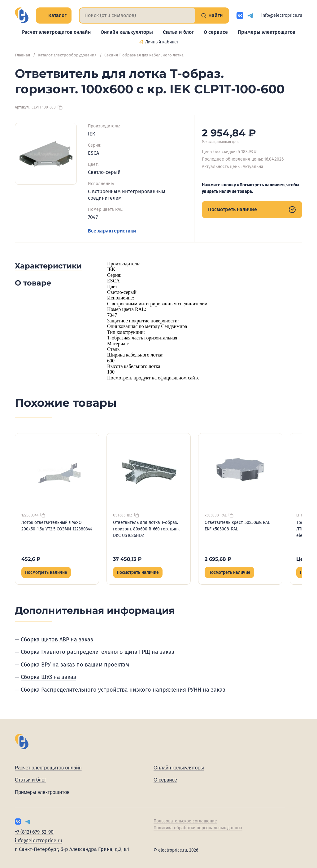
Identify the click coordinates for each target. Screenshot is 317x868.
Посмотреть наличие (252, 210)
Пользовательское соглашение (185, 821)
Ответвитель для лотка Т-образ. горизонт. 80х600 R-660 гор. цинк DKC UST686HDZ (146, 529)
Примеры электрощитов (267, 32)
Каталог (54, 15)
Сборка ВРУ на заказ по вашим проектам (75, 665)
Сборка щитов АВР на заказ (57, 640)
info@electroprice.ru (282, 15)
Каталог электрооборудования (67, 55)
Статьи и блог (178, 32)
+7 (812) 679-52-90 (34, 832)
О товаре (33, 283)
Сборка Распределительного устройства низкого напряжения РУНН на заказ (123, 690)
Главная (22, 55)
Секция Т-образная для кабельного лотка (144, 55)
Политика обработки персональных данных (198, 828)
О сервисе (216, 32)
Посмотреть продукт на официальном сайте (153, 378)
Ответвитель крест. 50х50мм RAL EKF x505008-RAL (237, 526)
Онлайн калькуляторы (127, 32)
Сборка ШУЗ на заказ (48, 677)
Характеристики (48, 266)
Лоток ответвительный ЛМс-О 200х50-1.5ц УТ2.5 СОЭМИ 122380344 (57, 526)
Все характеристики (112, 231)
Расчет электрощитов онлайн (56, 32)
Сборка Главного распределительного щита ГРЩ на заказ (98, 652)
